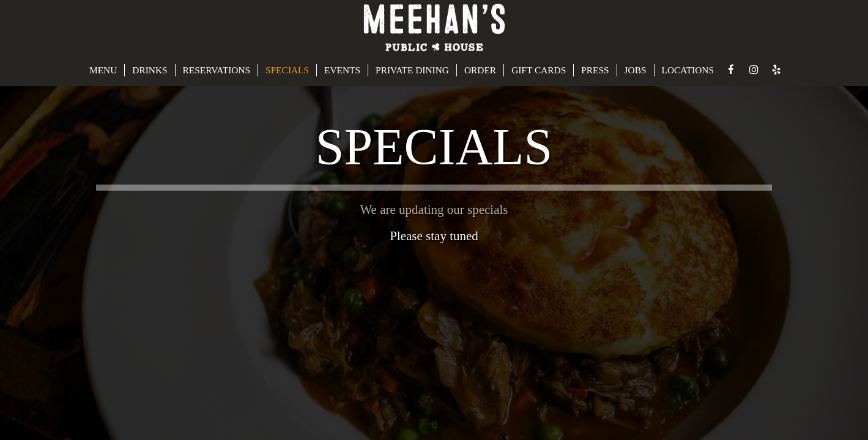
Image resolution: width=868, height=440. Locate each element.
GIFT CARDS (539, 70)
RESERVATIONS (217, 70)
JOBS (636, 70)
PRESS (595, 70)
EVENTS (342, 70)
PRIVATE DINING (412, 70)
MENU (103, 70)
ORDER (480, 70)
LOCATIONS (688, 70)
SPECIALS (287, 70)
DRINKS (150, 70)
